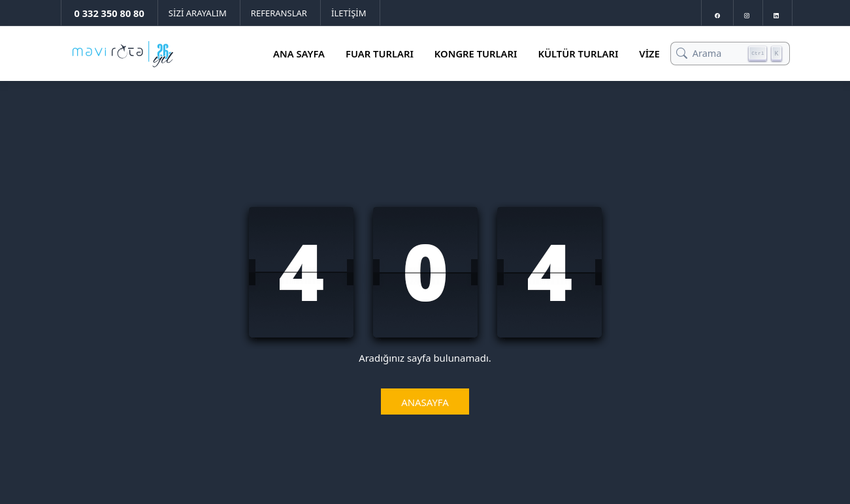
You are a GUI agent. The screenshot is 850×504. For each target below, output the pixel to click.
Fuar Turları (380, 54)
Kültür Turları (578, 54)
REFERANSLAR (279, 13)
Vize (649, 54)
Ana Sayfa (299, 54)
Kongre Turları (476, 54)
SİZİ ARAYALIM (198, 13)
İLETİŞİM (349, 13)
